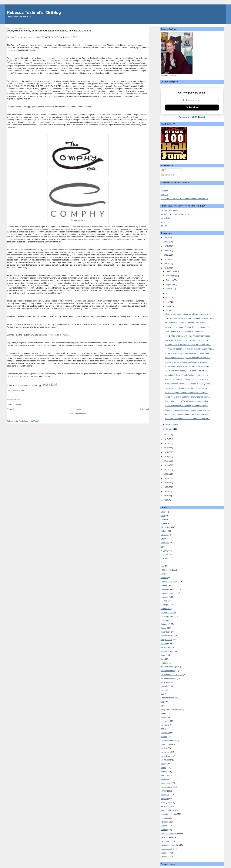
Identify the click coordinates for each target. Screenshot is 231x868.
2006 (166, 487)
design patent (166, 640)
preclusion (165, 779)
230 (162, 519)
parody (164, 764)
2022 (166, 255)
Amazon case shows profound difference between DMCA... (191, 318)
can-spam (165, 558)
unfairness (165, 853)
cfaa (162, 562)
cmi (162, 574)
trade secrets (166, 837)
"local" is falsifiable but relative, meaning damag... (187, 406)
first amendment (168, 698)
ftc (162, 702)
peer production (167, 775)
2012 (166, 461)
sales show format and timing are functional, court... (188, 397)
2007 (166, 483)
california (164, 554)
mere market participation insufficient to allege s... (187, 362)
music (163, 748)
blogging (164, 550)
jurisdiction (165, 733)
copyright (165, 605)
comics (164, 578)
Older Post (144, 409)
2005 (166, 491)
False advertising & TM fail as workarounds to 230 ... (188, 401)
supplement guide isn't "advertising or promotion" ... (187, 388)
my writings (165, 756)
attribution (165, 543)
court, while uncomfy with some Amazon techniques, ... (189, 336)
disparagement (167, 651)
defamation (165, 632)
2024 (166, 246)
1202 (163, 516)
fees (162, 694)
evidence (164, 663)
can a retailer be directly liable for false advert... (186, 371)
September (171, 284)
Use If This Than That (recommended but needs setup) (184, 199)
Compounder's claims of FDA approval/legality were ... (189, 384)
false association (168, 671)
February (170, 424)
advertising (165, 527)
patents (164, 771)
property (164, 799)
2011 (166, 465)
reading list (165, 802)
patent (163, 768)
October (170, 280)
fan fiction (165, 682)
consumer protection (169, 589)
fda (162, 690)
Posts (166, 170)
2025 (166, 242)
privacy (164, 791)
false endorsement (169, 678)
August (169, 289)
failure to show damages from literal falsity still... (186, 323)
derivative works (168, 636)
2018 (166, 435)
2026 (166, 237)
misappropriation (168, 740)
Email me (165, 222)
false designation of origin (172, 675)
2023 (166, 251)
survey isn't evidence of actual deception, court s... (187, 327)
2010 (166, 470)
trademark (25, 390)
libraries (164, 737)
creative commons (168, 612)
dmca (163, 655)
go (162, 713)
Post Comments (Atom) (29, 421)
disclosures (165, 647)
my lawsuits (166, 752)
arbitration (165, 535)
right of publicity (167, 810)
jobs (162, 729)
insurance (165, 721)
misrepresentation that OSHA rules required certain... (188, 366)
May (168, 302)
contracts (165, 597)
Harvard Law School (169, 210)
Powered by (192, 117)
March (169, 311)
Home (78, 409)
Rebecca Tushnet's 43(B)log (34, 12)
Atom (163, 187)
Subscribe (192, 107)
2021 (166, 259)
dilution (164, 644)
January (170, 429)
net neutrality (166, 760)
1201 (163, 512)
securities (165, 818)
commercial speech (169, 581)
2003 (166, 500)
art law (163, 539)
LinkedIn (164, 191)
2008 (166, 478)
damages (165, 624)
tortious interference (169, 833)
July (168, 293)
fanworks (164, 686)
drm (162, 659)
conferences (166, 585)
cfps (162, 566)
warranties (165, 857)
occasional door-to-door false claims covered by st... (188, 379)
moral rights (166, 744)
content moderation (169, 593)
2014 (166, 452)
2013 (166, 457)
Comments (168, 175)
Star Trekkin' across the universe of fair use (184, 331)
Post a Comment (14, 405)
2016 (166, 443)
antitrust (164, 531)
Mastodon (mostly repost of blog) (175, 214)
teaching (164, 830)
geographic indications (170, 709)
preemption (165, 783)
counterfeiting (166, 609)
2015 (166, 448)
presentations (166, 787)
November (171, 276)
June (168, 298)
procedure (165, 795)
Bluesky (164, 226)
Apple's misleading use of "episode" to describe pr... (188, 340)
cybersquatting (167, 620)
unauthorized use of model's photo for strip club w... (187, 375)
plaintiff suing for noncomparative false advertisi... (187, 393)
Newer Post (12, 409)
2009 (166, 474)
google (163, 717)
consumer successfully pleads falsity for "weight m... (188, 358)
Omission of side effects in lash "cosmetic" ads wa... (188, 419)
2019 (166, 268)
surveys (164, 826)
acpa (163, 523)
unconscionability (168, 849)
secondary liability (168, 814)
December (171, 271)
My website (165, 218)
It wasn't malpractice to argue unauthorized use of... (188, 410)
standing (164, 822)
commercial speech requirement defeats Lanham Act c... (190, 349)
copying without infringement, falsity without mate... (187, 414)
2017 (166, 439)
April (168, 306)
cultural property (168, 616)
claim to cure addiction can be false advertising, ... (187, 314)
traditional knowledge (170, 845)
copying (164, 601)
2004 (166, 496)
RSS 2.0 (164, 195)
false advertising (168, 667)
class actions (166, 570)
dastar (163, 628)
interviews (165, 725)
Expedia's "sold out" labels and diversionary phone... (188, 353)
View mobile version (78, 413)
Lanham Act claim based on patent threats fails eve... (188, 345)
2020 (166, 264)
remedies (16, 390)
